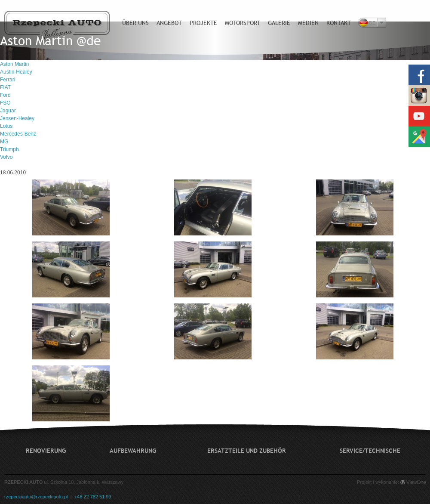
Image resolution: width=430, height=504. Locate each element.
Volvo (6, 157)
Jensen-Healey (17, 118)
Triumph (9, 149)
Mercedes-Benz (18, 134)
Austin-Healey (16, 72)
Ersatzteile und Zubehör (247, 451)
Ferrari (8, 80)
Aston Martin (14, 64)
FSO (5, 103)
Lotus (6, 126)
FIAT (5, 87)
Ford (5, 95)
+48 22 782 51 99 (93, 497)
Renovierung (46, 451)
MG (4, 142)
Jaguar (8, 111)
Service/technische (370, 451)
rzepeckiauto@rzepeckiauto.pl (36, 497)
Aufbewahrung (133, 451)
